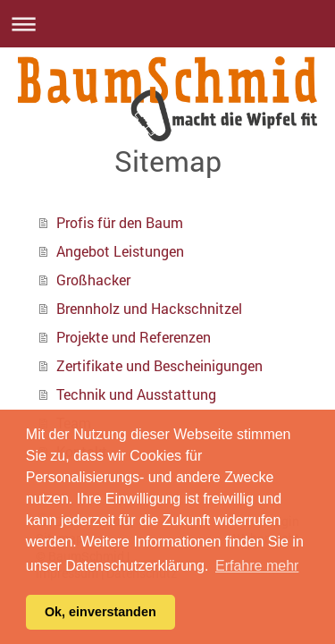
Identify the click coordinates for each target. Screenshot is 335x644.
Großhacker (93, 280)
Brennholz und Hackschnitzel (149, 308)
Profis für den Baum (120, 222)
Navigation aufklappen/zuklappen (167, 24)
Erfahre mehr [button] (257, 566)
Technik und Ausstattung (136, 394)
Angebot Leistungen (120, 251)
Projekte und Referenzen (134, 337)
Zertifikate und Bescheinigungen (159, 365)
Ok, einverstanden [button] (100, 612)
